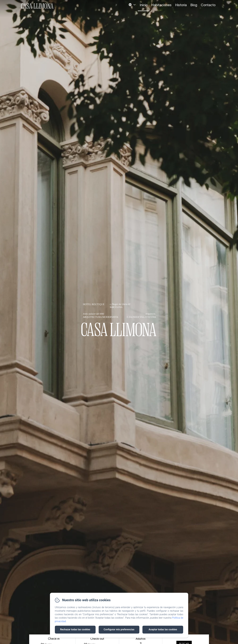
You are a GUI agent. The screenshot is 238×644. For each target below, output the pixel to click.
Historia (181, 5)
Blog (194, 5)
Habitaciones (161, 5)
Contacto (208, 5)
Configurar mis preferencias (119, 629)
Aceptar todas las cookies (163, 629)
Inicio (144, 5)
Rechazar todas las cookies (75, 629)
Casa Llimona (37, 6)
